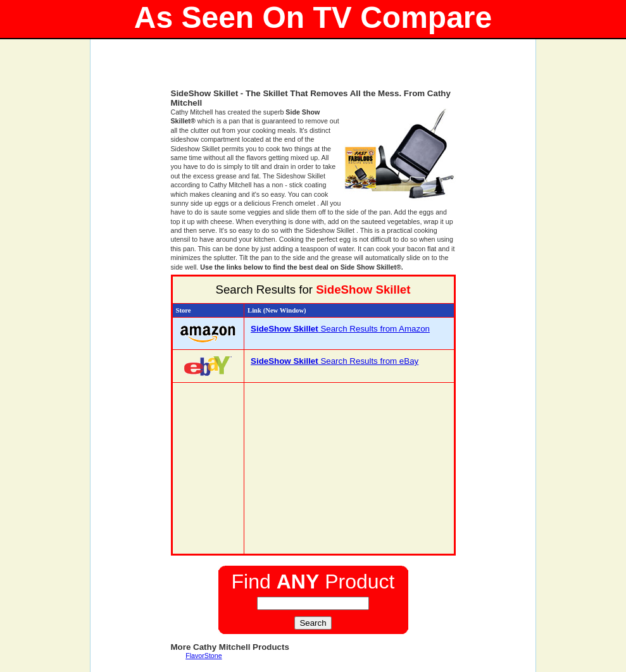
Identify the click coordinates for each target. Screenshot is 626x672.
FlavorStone (203, 656)
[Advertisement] (313, 70)
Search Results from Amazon (340, 329)
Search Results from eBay (335, 361)
